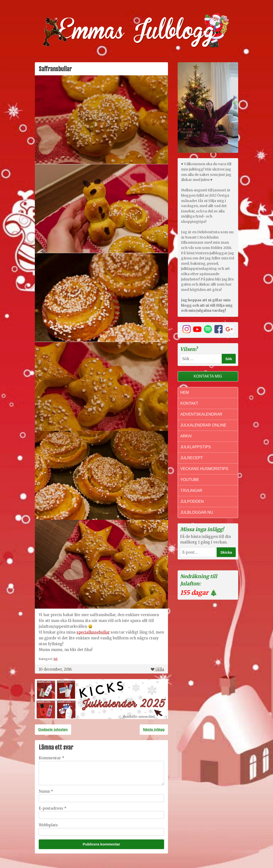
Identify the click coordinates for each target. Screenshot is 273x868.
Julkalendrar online (203, 425)
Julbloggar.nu (197, 512)
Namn (46, 791)
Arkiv (186, 436)
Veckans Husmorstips (204, 469)
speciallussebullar (93, 632)
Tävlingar (191, 491)
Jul (56, 659)
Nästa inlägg (154, 729)
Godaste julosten (53, 729)
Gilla (157, 669)
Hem (185, 392)
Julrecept (192, 458)
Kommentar (52, 758)
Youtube (190, 480)
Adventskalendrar (201, 414)
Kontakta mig (208, 376)
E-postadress (53, 808)
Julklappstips (196, 447)
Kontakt (189, 403)
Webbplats (48, 825)
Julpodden (192, 501)
